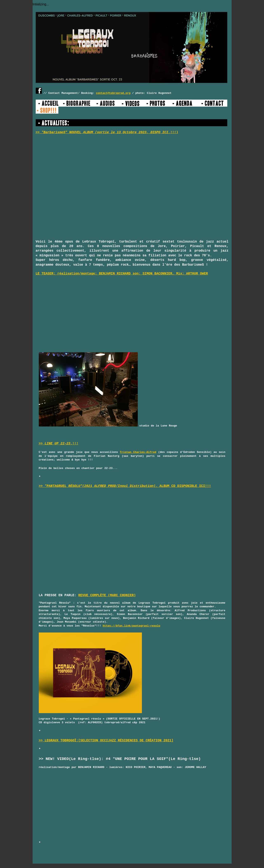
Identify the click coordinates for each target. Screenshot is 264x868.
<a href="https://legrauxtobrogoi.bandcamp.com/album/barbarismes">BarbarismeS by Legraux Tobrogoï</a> (72, 188)
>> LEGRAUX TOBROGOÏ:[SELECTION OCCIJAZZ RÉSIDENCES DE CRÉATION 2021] (106, 741)
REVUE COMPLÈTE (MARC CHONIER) (107, 595)
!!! (75, 444)
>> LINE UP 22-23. (56, 444)
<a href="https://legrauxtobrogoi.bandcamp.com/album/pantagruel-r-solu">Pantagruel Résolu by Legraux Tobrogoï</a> (75, 541)
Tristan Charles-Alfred (138, 452)
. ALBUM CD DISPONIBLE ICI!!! (147, 486)
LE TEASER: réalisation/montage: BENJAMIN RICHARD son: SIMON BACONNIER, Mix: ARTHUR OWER (122, 274)
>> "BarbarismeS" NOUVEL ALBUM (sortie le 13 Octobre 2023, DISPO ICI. (103, 132)
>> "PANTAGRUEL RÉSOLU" (61, 486)
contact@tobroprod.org (113, 93)
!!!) (174, 132)
